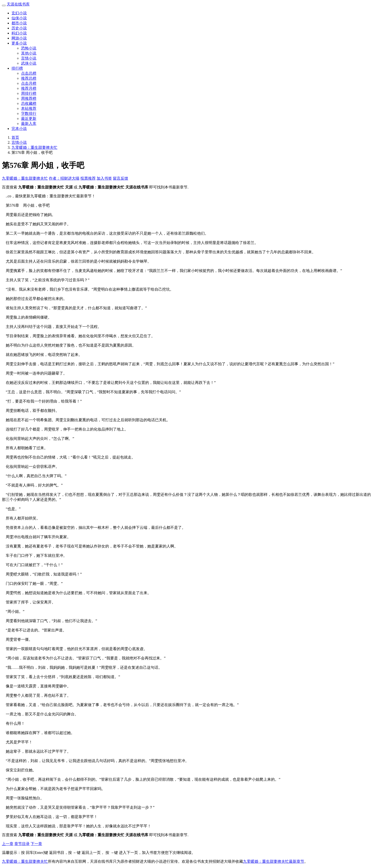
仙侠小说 (19, 18)
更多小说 (19, 43)
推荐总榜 (29, 78)
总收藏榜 (29, 103)
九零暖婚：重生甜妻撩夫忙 (34, 147)
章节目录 (22, 844)
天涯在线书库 (18, 4)
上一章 (8, 844)
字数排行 (29, 113)
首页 (15, 137)
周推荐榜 (29, 98)
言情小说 (29, 58)
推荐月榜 (29, 88)
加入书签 (104, 178)
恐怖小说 (29, 48)
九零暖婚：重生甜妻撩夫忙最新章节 (274, 861)
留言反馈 (121, 178)
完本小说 (19, 129)
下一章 (36, 844)
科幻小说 (19, 33)
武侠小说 (29, 63)
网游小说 (19, 38)
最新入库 (29, 124)
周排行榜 (29, 93)
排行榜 (17, 68)
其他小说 (29, 53)
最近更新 (29, 119)
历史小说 (19, 28)
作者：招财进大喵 (64, 178)
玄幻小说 (19, 13)
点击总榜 (29, 73)
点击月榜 (29, 83)
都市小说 (19, 23)
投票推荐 (88, 178)
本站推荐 (29, 108)
